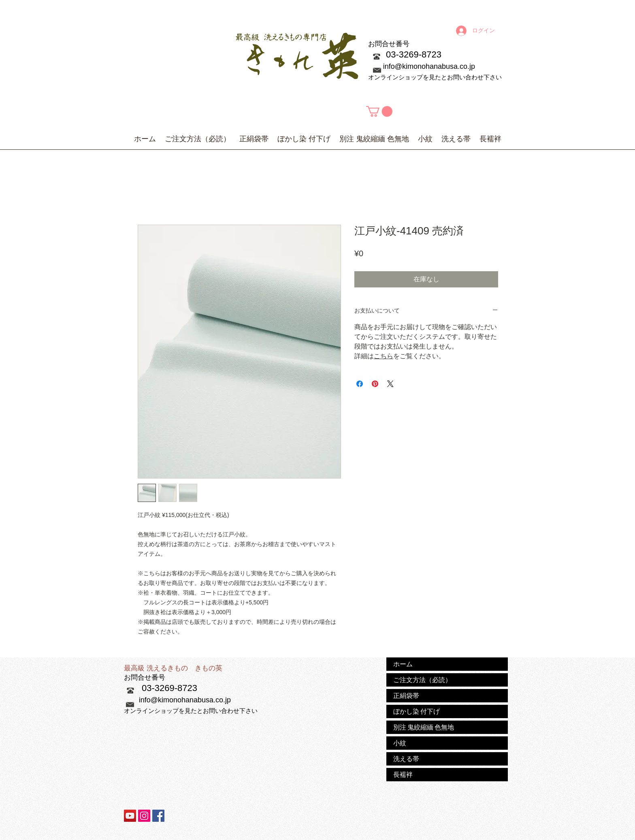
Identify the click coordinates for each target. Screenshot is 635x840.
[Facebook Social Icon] (158, 816)
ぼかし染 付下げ (417, 711)
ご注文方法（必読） (422, 680)
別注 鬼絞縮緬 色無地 (424, 727)
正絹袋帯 (406, 695)
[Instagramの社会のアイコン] (144, 816)
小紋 (400, 743)
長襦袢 (403, 774)
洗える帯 (406, 759)
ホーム (403, 664)
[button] (379, 112)
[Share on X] (390, 384)
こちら (384, 356)
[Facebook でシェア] (360, 384)
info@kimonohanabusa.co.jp (429, 66)
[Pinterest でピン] (375, 384)
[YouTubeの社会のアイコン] (130, 816)
